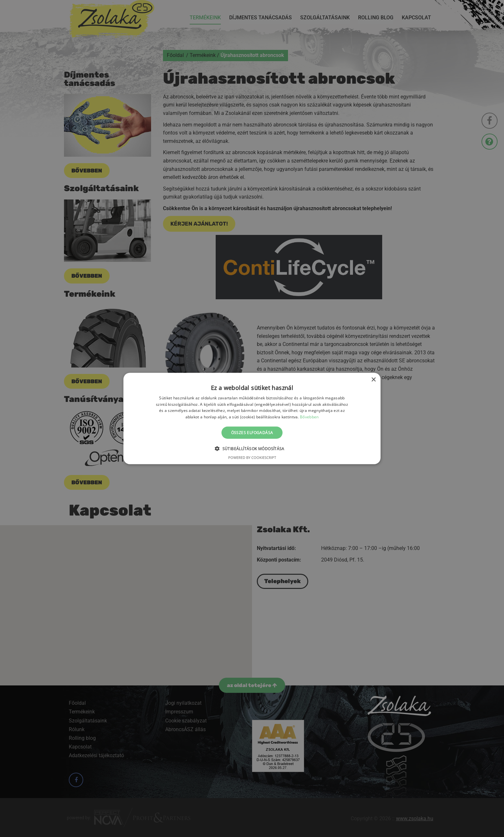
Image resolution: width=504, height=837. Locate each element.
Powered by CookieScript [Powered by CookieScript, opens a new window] (252, 457)
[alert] (252, 418)
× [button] (373, 380)
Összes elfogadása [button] (252, 433)
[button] (252, 449)
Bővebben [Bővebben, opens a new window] (309, 417)
